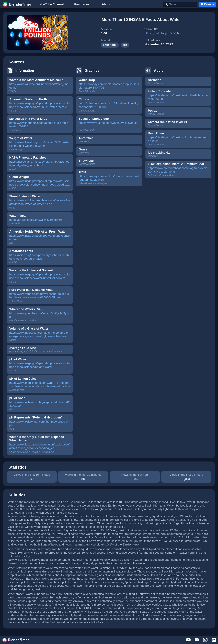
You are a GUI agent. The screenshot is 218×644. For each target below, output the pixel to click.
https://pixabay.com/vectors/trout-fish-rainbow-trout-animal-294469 (109, 178)
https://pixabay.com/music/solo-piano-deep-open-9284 (178, 139)
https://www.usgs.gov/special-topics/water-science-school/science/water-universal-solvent (39, 276)
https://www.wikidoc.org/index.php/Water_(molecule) (39, 86)
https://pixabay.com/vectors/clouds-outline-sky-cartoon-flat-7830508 (109, 105)
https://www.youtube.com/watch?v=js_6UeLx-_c (109, 125)
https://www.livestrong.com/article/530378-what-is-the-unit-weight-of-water (39, 144)
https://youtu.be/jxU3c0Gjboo (163, 33)
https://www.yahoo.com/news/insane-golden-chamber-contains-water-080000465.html (39, 296)
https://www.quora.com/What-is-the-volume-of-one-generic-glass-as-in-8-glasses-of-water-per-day (39, 335)
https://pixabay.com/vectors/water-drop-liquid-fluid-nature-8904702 (109, 86)
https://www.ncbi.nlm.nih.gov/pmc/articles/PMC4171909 (40, 404)
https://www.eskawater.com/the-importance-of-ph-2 (39, 423)
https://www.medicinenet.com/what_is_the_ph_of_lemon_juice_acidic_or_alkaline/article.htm (40, 384)
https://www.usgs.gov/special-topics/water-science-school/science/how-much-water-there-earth (39, 106)
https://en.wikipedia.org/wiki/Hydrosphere (36, 220)
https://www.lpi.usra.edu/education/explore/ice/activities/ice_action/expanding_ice (39, 446)
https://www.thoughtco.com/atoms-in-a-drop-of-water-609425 (39, 125)
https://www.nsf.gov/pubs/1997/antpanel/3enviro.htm (40, 237)
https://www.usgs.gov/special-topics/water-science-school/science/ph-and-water (39, 365)
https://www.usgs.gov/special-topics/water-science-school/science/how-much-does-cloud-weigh (39, 183)
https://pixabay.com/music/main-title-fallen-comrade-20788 (178, 97)
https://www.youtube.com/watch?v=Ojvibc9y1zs (39, 315)
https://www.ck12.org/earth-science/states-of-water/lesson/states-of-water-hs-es (40, 202)
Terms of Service (120, 642)
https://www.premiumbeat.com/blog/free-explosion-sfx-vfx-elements (178, 170)
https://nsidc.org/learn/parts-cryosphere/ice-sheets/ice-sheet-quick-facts (39, 257)
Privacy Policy (142, 642)
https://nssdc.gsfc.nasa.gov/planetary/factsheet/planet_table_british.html (39, 163)
